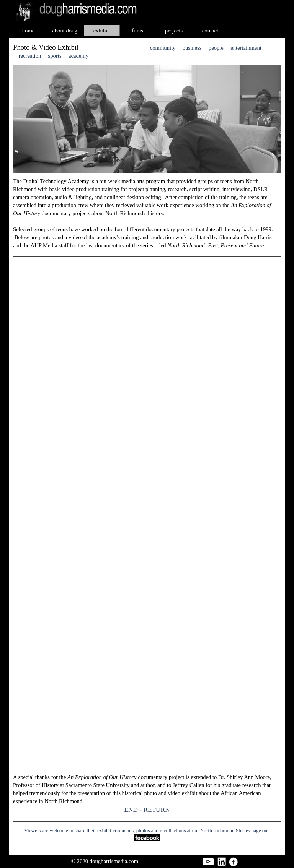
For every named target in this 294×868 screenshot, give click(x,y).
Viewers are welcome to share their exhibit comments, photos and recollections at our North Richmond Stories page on (146, 830)
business (192, 48)
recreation (30, 56)
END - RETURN (147, 810)
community (163, 48)
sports (55, 56)
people (216, 48)
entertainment (246, 48)
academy (78, 56)
